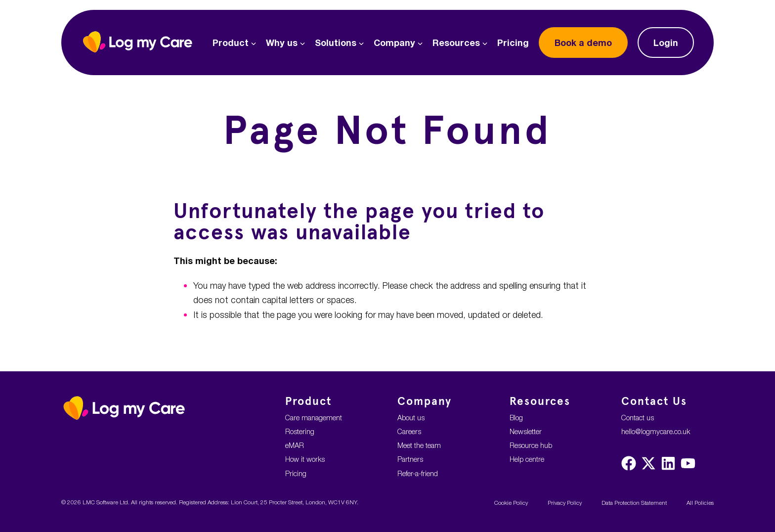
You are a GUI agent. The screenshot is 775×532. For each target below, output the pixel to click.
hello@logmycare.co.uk (656, 431)
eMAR (295, 445)
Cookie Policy (511, 503)
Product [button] (234, 43)
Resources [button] (460, 43)
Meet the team (419, 445)
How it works (305, 459)
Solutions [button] (339, 43)
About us (411, 418)
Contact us (638, 418)
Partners (410, 459)
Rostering (300, 431)
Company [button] (398, 43)
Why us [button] (285, 43)
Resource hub (531, 445)
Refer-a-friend (418, 473)
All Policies (700, 503)
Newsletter (526, 431)
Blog (516, 418)
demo (583, 43)
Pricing (513, 43)
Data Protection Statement (634, 503)
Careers (409, 431)
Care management (314, 418)
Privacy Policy (565, 503)
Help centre (527, 459)
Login (666, 43)
